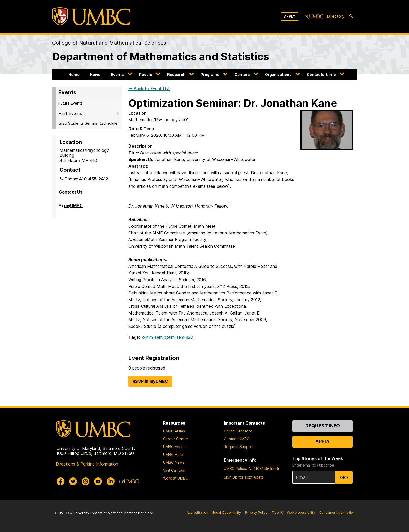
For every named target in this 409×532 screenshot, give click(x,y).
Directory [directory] (336, 16)
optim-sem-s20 (178, 337)
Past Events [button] (70, 113)
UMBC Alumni (174, 431)
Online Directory (238, 431)
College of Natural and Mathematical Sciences (109, 43)
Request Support (239, 447)
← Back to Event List (149, 89)
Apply (290, 16)
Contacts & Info (321, 74)
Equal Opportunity (227, 513)
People (146, 74)
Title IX (277, 513)
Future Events (70, 103)
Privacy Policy (256, 513)
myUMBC (73, 208)
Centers (242, 74)
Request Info (323, 426)
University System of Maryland (98, 513)
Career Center (176, 439)
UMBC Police (235, 468)
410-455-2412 (94, 179)
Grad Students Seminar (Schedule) (89, 123)
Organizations (278, 74)
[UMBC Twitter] (73, 481)
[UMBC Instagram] (86, 481)
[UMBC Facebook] (61, 481)
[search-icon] (351, 16)
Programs (210, 74)
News (95, 74)
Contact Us (71, 192)
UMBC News (174, 462)
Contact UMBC (237, 439)
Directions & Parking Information (87, 464)
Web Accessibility (301, 513)
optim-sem (152, 337)
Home (74, 74)
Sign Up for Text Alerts (244, 477)
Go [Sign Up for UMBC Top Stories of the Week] (344, 477)
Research (176, 74)
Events (117, 74)
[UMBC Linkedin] (111, 481)
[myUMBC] (314, 16)
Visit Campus (174, 470)
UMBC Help (173, 454)
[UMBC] (91, 16)
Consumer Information (337, 513)
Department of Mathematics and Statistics (161, 56)
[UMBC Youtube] (98, 481)
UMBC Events (175, 447)
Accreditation (197, 513)
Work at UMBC (176, 478)
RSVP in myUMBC (150, 381)
